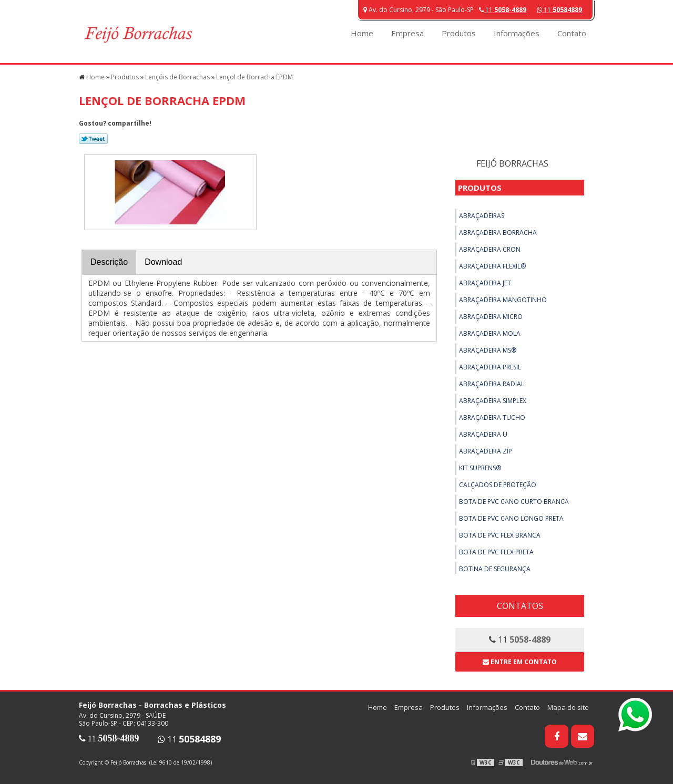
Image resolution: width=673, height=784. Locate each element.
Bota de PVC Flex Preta (496, 552)
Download (163, 262)
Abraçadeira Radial (492, 384)
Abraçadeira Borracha (498, 233)
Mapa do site (568, 707)
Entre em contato (520, 662)
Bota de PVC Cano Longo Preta (511, 518)
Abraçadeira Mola (490, 333)
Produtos (459, 33)
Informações (517, 33)
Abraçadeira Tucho (492, 417)
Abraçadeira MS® (488, 350)
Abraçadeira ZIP (486, 451)
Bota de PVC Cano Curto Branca (514, 502)
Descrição (109, 262)
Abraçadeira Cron (490, 249)
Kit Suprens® (480, 468)
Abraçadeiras (482, 216)
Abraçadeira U (483, 434)
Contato (572, 33)
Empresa (407, 33)
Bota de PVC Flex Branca (500, 535)
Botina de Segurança (495, 569)
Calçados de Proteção (498, 485)
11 (559, 10)
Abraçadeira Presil (490, 367)
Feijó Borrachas (512, 163)
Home (362, 33)
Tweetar (93, 139)
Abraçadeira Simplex (493, 401)
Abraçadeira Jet (485, 283)
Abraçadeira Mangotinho (503, 300)
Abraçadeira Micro (491, 317)
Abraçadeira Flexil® (492, 266)
